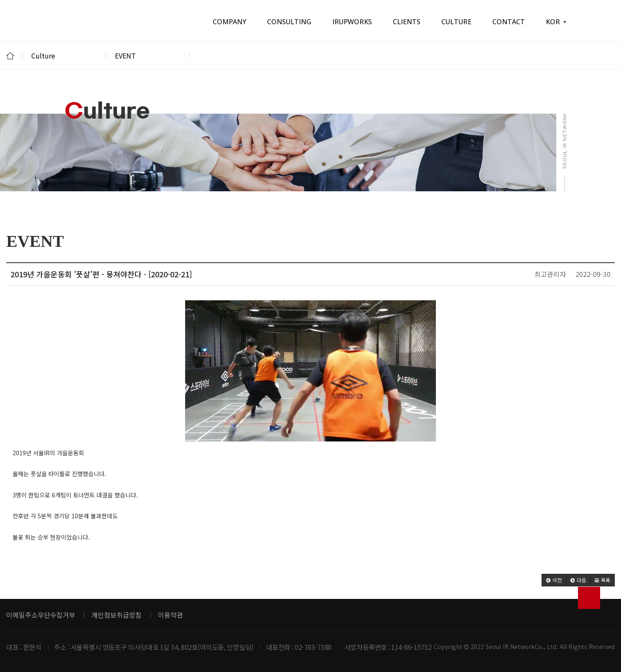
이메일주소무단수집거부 (41, 615)
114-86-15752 (411, 647)
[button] (554, 580)
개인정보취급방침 (117, 615)
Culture (64, 56)
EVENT (148, 56)
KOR (556, 22)
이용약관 (171, 615)
